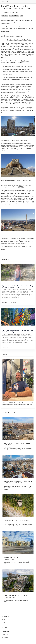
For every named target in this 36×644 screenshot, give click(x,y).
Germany (5, 347)
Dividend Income (6, 637)
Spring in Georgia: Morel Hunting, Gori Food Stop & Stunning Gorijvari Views (18, 287)
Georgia (12, 12)
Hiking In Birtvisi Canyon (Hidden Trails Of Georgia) (15, 45)
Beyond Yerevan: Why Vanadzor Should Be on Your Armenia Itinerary (18, 482)
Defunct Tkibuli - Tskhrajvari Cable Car (17, 521)
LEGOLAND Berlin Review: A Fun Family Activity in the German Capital (18, 331)
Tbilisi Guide (21, 187)
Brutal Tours (5, 16)
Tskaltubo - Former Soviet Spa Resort (16, 595)
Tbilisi (21, 16)
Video (3, 625)
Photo (3, 622)
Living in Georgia (6, 303)
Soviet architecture (14, 16)
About (3, 620)
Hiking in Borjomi (24, 43)
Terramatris (16, 404)
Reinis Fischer (5, 2)
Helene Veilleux (17, 96)
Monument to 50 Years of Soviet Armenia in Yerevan (17, 444)
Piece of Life (5, 628)
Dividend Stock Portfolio (7, 640)
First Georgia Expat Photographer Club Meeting (19, 40)
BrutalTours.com (25, 61)
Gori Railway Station (11, 557)
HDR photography (14, 46)
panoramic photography (15, 110)
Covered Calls (5, 634)
